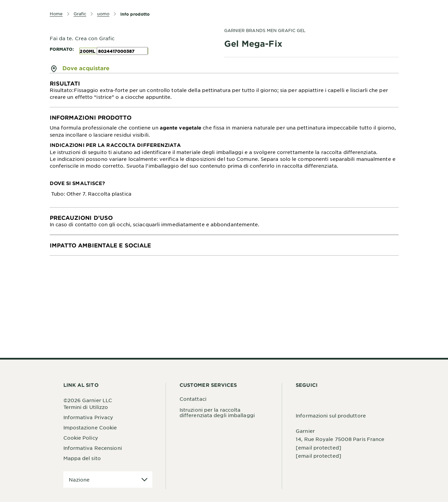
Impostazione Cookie (90, 427)
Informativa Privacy (88, 417)
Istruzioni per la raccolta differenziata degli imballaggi (217, 412)
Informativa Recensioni (93, 448)
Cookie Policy (81, 438)
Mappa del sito (82, 458)
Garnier (305, 431)
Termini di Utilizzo (86, 407)
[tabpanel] (224, 90)
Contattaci (193, 399)
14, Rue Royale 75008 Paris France (340, 439)
